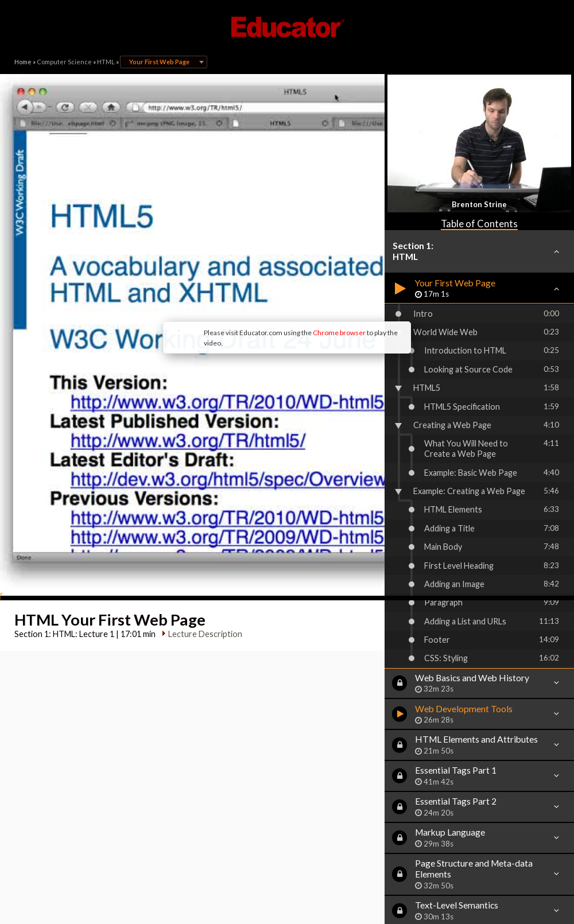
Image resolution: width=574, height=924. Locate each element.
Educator (287, 27)
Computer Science (64, 62)
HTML (106, 62)
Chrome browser (245, 246)
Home (23, 62)
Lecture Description (201, 478)
